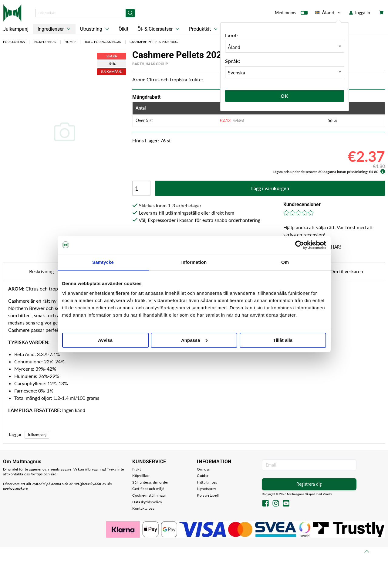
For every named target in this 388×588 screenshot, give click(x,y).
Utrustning (95, 29)
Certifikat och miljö (148, 489)
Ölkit (123, 29)
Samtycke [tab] (103, 262)
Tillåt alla (283, 340)
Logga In (360, 13)
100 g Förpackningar (103, 42)
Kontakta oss (143, 508)
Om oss (203, 469)
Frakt (137, 469)
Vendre (328, 494)
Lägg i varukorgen (270, 188)
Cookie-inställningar (149, 495)
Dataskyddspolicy (147, 502)
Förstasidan (14, 42)
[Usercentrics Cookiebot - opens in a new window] (300, 245)
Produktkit (204, 29)
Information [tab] (194, 262)
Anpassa (194, 340)
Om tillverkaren (347, 271)
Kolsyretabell (208, 495)
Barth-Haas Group (150, 64)
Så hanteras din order (150, 482)
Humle (70, 42)
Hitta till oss (207, 482)
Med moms (291, 14)
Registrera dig (309, 484)
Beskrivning (41, 271)
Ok (285, 96)
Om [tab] (285, 262)
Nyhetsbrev (206, 489)
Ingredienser (55, 29)
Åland (328, 12)
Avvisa (105, 340)
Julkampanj (37, 435)
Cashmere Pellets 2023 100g (154, 42)
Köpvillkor (141, 476)
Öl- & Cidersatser (159, 29)
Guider (203, 476)
